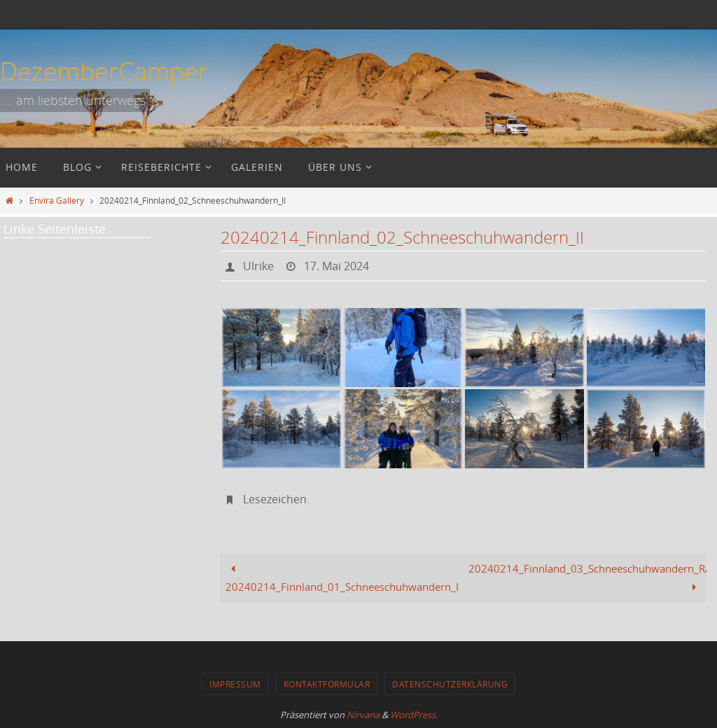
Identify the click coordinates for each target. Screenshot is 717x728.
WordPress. (414, 715)
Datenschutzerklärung (450, 684)
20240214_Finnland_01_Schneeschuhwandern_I (342, 577)
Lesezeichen (275, 499)
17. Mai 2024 (336, 266)
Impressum (235, 684)
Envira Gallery (57, 200)
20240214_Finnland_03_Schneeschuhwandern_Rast (587, 577)
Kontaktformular (327, 684)
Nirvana (363, 715)
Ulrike (258, 266)
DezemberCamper (104, 71)
